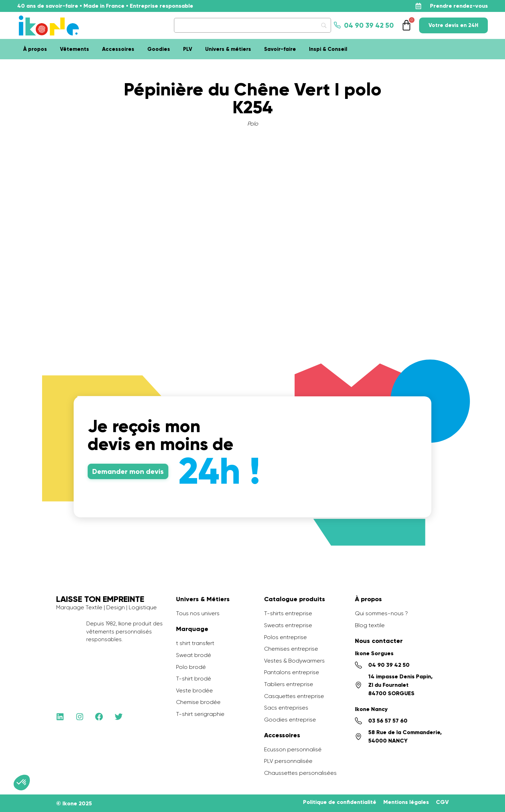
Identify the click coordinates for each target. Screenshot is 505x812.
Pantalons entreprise (292, 672)
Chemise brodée (198, 702)
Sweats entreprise (288, 625)
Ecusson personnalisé (293, 749)
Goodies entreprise (290, 720)
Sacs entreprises (286, 708)
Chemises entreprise (291, 649)
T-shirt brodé (194, 679)
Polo (253, 124)
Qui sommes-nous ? (381, 613)
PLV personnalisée (288, 761)
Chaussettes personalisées (300, 773)
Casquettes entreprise (294, 696)
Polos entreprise (285, 637)
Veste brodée (194, 690)
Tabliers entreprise (289, 684)
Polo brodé (191, 667)
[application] (487, 794)
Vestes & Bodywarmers (294, 661)
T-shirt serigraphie (200, 714)
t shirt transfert (195, 643)
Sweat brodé (194, 655)
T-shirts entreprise (288, 613)
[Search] (252, 25)
